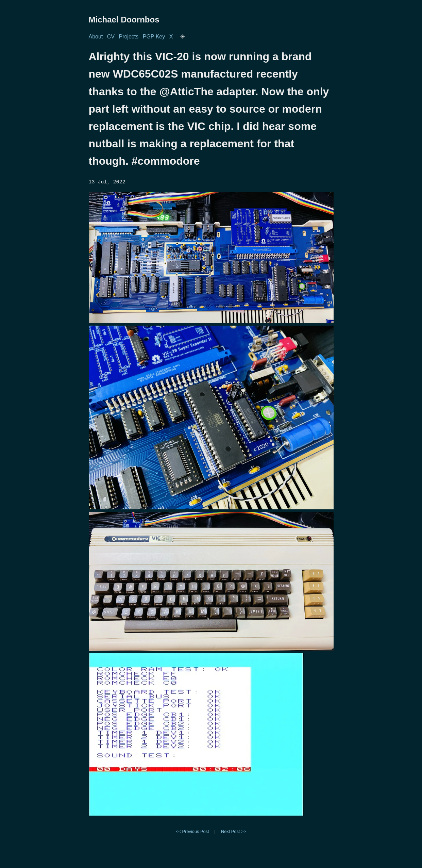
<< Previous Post (192, 831)
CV (111, 37)
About (96, 37)
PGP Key (154, 37)
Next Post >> (234, 831)
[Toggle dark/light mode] (183, 37)
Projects (129, 37)
